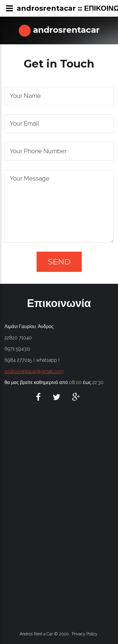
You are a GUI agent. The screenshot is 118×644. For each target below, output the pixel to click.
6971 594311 (17, 349)
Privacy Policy (85, 634)
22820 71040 (18, 338)
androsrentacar (65, 30)
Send (59, 262)
